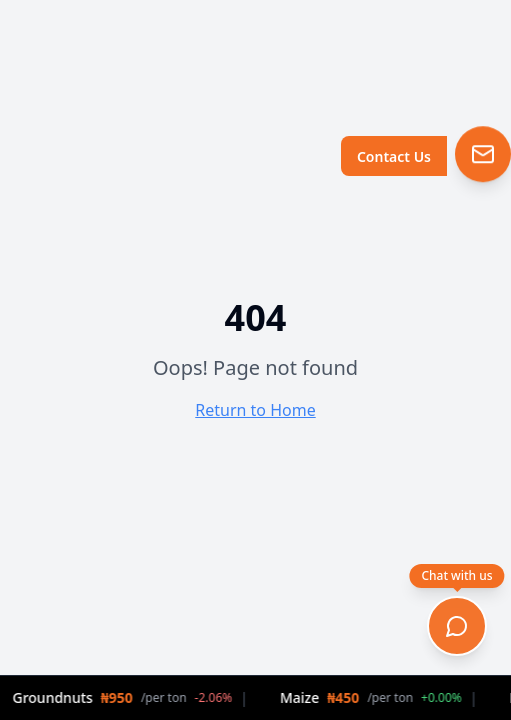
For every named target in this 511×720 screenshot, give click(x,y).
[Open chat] (457, 626)
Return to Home (255, 410)
